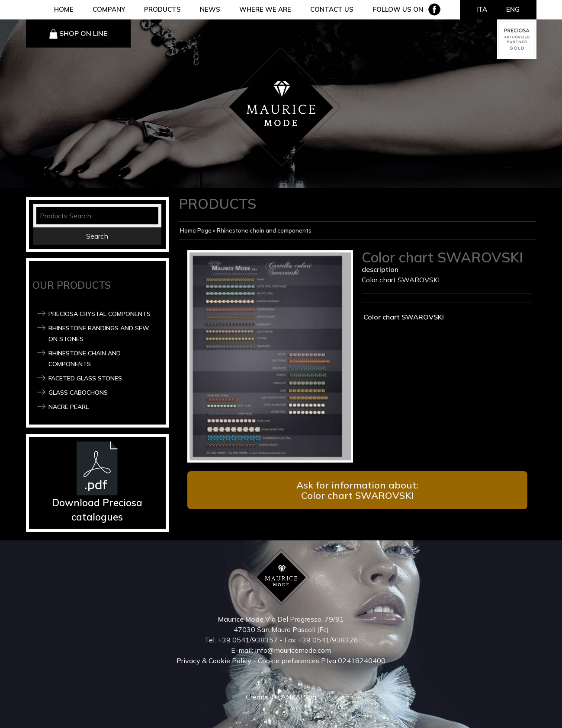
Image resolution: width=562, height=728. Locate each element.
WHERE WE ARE (265, 9)
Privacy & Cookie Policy (214, 661)
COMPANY (109, 9)
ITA (482, 9)
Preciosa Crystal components (100, 314)
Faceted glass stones (85, 378)
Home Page (196, 230)
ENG (513, 9)
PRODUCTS (162, 9)
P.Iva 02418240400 (353, 661)
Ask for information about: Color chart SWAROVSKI (357, 490)
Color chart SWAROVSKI (403, 317)
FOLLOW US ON (398, 9)
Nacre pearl (69, 407)
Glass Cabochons (78, 393)
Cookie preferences (289, 661)
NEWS (210, 9)
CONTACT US (332, 9)
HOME (64, 9)
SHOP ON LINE (83, 33)
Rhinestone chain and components (264, 230)
